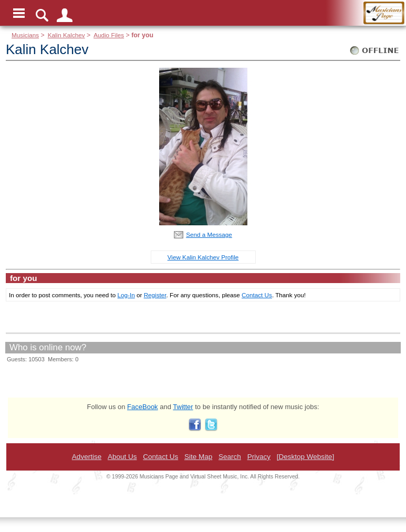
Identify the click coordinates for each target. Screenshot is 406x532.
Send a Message (209, 234)
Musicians (25, 35)
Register (155, 295)
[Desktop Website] (305, 457)
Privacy (259, 457)
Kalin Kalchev (66, 35)
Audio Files (109, 35)
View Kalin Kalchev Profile (203, 257)
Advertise (87, 457)
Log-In (126, 295)
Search (230, 457)
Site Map (198, 457)
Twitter (183, 407)
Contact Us (257, 295)
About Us (122, 457)
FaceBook (143, 407)
